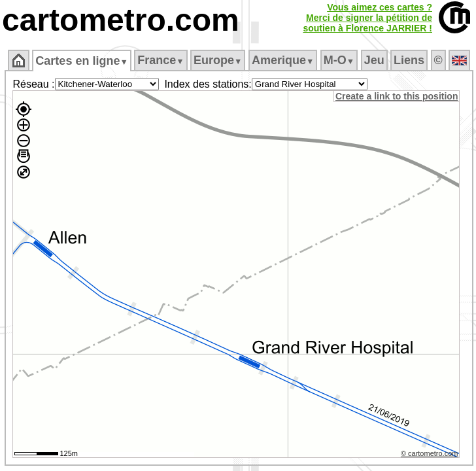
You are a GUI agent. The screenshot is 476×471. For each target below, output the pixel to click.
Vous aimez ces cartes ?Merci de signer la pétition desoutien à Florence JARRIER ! (367, 18)
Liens (409, 60)
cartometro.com (121, 20)
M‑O (339, 60)
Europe (218, 60)
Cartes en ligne (81, 61)
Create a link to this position (397, 96)
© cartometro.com (430, 453)
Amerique (283, 60)
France (161, 60)
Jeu (374, 60)
